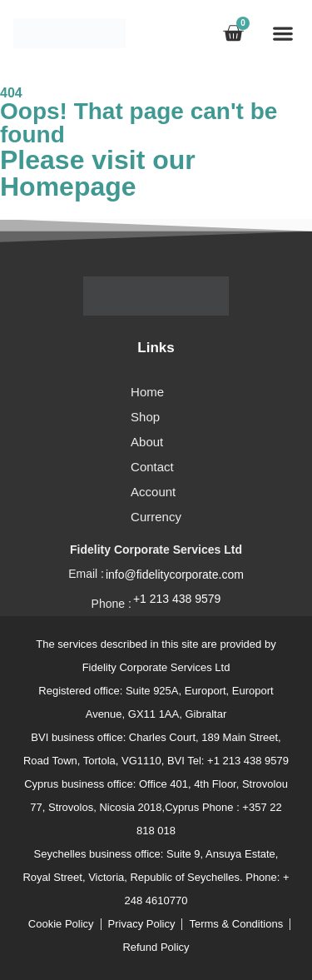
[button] (282, 33)
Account (153, 492)
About (147, 442)
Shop (145, 417)
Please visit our (98, 173)
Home (147, 392)
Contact (152, 467)
